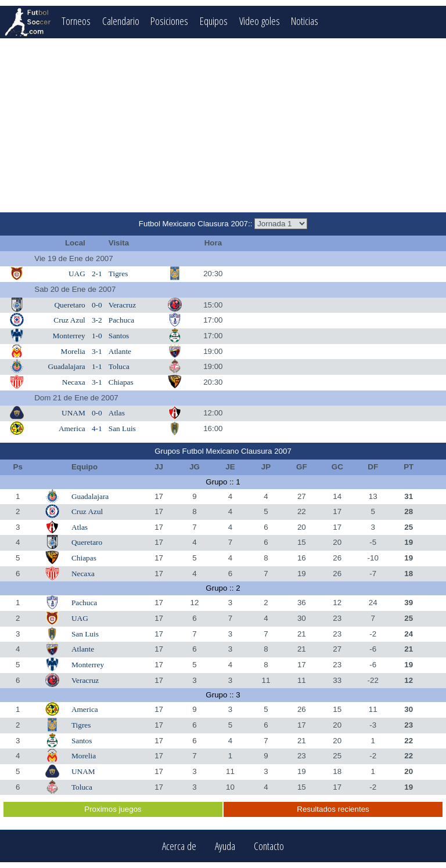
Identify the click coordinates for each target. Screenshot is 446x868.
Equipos (214, 21)
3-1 (97, 351)
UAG (77, 274)
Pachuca (121, 320)
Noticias (305, 21)
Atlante (120, 351)
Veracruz (122, 305)
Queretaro (69, 305)
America (72, 428)
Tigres (118, 274)
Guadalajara (66, 366)
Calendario (121, 21)
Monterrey (69, 336)
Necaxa (74, 382)
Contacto (269, 846)
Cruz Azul (69, 320)
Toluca (119, 366)
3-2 (97, 320)
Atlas (117, 413)
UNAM (73, 413)
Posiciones (169, 21)
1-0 (97, 336)
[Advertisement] (223, 125)
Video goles (260, 21)
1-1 (97, 366)
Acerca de (179, 846)
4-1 (97, 428)
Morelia (73, 351)
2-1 (97, 274)
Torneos (76, 21)
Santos (119, 336)
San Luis (122, 428)
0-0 (97, 305)
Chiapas (121, 382)
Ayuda (225, 846)
